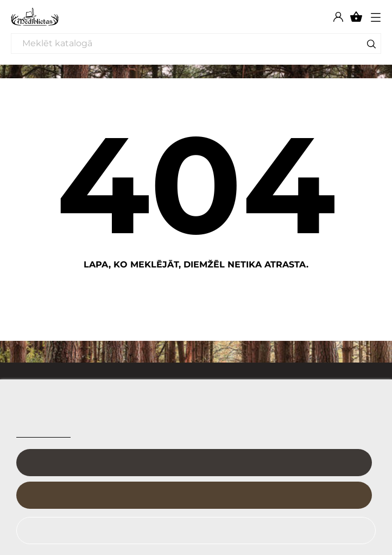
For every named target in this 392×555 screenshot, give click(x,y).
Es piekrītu (194, 495)
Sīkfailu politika (43, 432)
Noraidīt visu (189, 531)
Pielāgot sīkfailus (194, 463)
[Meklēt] (196, 43)
